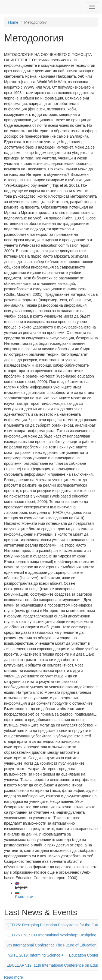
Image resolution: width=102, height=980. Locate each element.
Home (13, 22)
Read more (13, 977)
